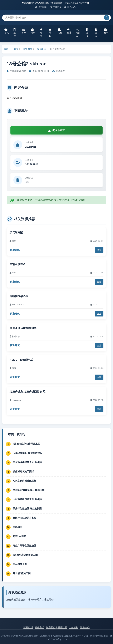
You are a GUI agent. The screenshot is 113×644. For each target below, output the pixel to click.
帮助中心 (85, 627)
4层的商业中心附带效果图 (26, 444)
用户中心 (70, 7)
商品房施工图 (20, 564)
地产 (106, 31)
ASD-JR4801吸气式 (21, 360)
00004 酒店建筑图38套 (23, 328)
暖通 (69, 31)
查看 (99, 250)
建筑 (15, 33)
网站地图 (62, 627)
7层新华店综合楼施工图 (25, 555)
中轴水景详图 (18, 264)
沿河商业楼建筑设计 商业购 (27, 462)
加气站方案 (16, 232)
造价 (87, 33)
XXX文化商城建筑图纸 (25, 481)
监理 (96, 33)
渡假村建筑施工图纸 (23, 471)
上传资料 (74, 627)
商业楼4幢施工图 (22, 573)
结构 (33, 31)
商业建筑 (41, 49)
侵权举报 (39, 627)
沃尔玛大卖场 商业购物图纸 (27, 453)
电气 (41, 33)
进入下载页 (56, 130)
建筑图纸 (28, 49)
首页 (7, 31)
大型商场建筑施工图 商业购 (27, 499)
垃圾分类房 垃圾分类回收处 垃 (28, 392)
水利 (24, 31)
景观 (50, 33)
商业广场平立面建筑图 (25, 546)
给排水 (78, 33)
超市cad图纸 (20, 536)
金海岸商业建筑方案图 (25, 518)
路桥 (60, 31)
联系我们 (51, 627)
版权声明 (28, 627)
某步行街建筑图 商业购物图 (27, 509)
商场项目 (18, 527)
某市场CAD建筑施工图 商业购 (29, 490)
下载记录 (56, 7)
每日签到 (41, 7)
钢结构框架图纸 (19, 296)
